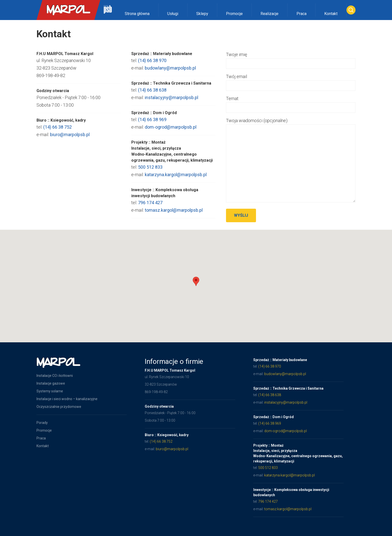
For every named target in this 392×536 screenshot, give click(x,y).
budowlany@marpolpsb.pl (170, 72)
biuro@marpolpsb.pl (66, 135)
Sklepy (202, 14)
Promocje (234, 14)
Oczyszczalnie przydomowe (59, 407)
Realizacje (269, 14)
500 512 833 (150, 171)
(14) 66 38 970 (152, 64)
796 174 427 (150, 206)
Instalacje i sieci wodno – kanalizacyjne (67, 399)
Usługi (173, 14)
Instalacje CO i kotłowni (55, 376)
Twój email (295, 81)
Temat (295, 103)
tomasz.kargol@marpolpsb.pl (174, 214)
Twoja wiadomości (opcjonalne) (295, 161)
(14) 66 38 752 (54, 127)
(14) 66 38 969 (152, 123)
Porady (42, 423)
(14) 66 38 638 (152, 94)
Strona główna (137, 14)
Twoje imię (295, 59)
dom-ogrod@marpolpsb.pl (171, 131)
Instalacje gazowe (51, 383)
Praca (301, 14)
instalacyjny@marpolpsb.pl (171, 101)
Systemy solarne (50, 391)
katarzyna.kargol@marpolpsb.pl (176, 178)
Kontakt (331, 14)
